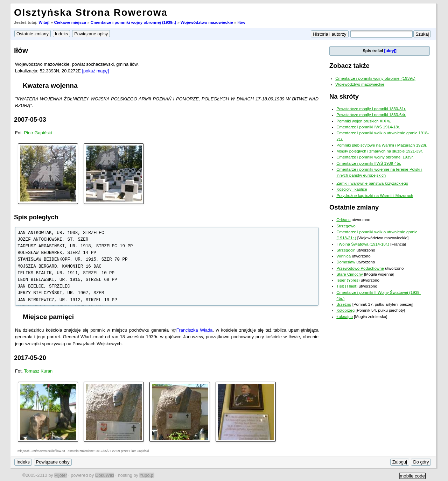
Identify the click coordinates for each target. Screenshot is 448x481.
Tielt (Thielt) (347, 286)
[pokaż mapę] (95, 71)
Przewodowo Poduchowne (360, 268)
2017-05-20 (30, 358)
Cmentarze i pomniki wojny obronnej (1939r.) (133, 22)
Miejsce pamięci (48, 317)
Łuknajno (345, 317)
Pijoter (61, 475)
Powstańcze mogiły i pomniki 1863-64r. (371, 115)
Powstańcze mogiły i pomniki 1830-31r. (371, 109)
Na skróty (344, 96)
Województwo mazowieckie (207, 22)
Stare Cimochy (350, 274)
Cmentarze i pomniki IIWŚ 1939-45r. (369, 163)
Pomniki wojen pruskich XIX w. (364, 121)
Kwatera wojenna (50, 86)
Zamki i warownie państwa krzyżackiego (372, 183)
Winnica (344, 256)
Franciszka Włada (195, 330)
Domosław (346, 262)
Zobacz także (349, 66)
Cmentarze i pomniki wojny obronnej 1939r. (375, 157)
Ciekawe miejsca (70, 22)
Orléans (343, 220)
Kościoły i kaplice (352, 189)
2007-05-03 (30, 120)
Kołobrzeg (345, 310)
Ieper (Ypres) (348, 280)
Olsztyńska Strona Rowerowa (91, 12)
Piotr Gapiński (38, 133)
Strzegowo (346, 226)
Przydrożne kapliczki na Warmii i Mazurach (375, 196)
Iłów (241, 22)
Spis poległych (36, 217)
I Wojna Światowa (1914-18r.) (363, 244)
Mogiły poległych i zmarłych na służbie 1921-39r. (380, 151)
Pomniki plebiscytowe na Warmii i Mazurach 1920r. (382, 145)
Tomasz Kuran (38, 371)
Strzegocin (346, 250)
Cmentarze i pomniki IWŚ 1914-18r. (368, 127)
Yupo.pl (147, 475)
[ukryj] (390, 51)
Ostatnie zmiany (354, 207)
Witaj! (44, 22)
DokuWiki (105, 475)
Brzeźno (344, 304)
